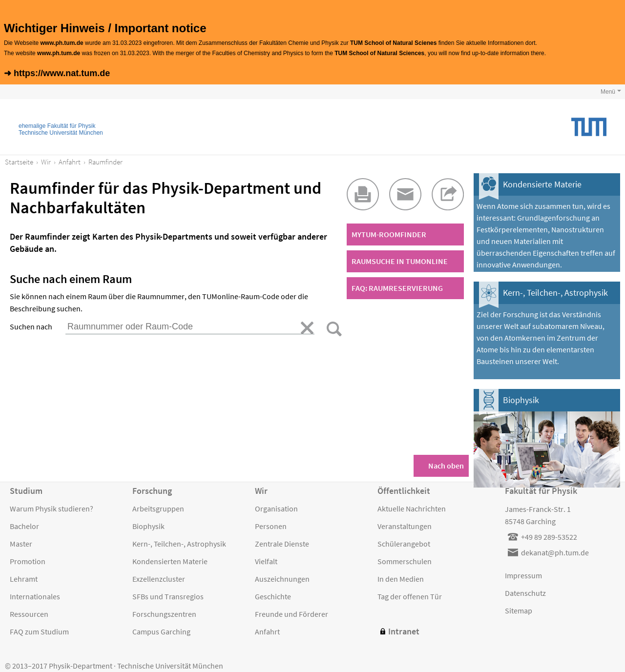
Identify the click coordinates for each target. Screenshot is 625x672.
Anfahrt (70, 162)
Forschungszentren (164, 614)
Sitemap (519, 611)
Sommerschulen (405, 561)
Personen (271, 526)
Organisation (276, 509)
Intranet (404, 631)
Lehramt (24, 579)
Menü (608, 92)
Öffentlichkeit (404, 491)
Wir (46, 162)
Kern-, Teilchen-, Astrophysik (555, 293)
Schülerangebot (404, 544)
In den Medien (401, 579)
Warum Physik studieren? (52, 509)
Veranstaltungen (405, 526)
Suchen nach (31, 326)
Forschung (152, 491)
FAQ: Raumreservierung (397, 288)
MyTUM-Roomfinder (389, 234)
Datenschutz (525, 593)
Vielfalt (266, 561)
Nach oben (446, 466)
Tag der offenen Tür (410, 596)
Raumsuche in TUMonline (400, 261)
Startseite (19, 162)
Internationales (35, 596)
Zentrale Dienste (282, 544)
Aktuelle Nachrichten (412, 509)
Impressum (523, 575)
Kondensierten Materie (170, 561)
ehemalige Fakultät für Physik (57, 126)
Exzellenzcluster (159, 579)
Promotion (28, 561)
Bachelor (24, 526)
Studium (26, 491)
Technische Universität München (61, 133)
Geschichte (273, 596)
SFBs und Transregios (168, 596)
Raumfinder (105, 162)
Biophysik (521, 400)
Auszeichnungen (282, 579)
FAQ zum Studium (39, 631)
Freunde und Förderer (292, 614)
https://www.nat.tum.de (62, 73)
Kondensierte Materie (542, 184)
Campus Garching (161, 631)
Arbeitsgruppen (158, 509)
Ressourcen (29, 614)
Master (21, 544)
